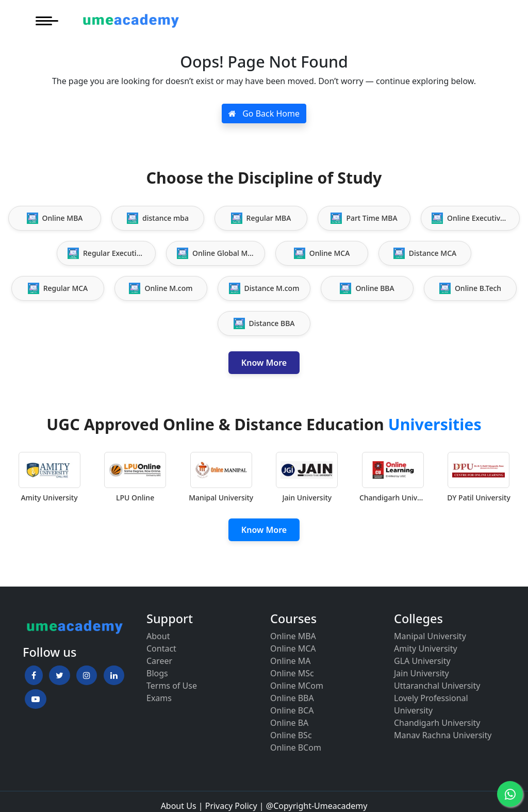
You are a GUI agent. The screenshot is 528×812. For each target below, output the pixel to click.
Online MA (290, 661)
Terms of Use (172, 686)
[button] (34, 675)
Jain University (422, 673)
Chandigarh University (437, 723)
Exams (159, 698)
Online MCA (293, 648)
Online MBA (293, 636)
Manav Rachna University (443, 735)
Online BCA (292, 710)
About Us (179, 806)
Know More (264, 363)
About (158, 636)
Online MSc (292, 673)
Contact (161, 648)
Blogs (157, 673)
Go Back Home (264, 113)
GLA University (422, 661)
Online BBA (292, 698)
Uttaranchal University (437, 686)
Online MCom (297, 686)
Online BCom (296, 748)
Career (159, 661)
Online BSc (291, 735)
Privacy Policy (231, 806)
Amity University (426, 648)
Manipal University (430, 636)
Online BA (289, 723)
